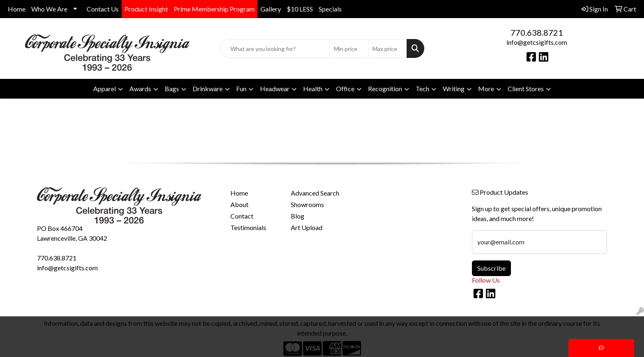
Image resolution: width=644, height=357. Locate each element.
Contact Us (103, 9)
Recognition (385, 89)
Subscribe (491, 268)
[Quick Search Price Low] (349, 48)
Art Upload (307, 227)
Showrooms (307, 204)
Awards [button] (140, 89)
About (239, 204)
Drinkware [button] (208, 89)
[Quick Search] (275, 48)
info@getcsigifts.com (537, 42)
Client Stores (526, 89)
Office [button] (345, 89)
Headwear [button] (275, 89)
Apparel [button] (105, 89)
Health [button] (313, 89)
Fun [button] (241, 89)
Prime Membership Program (214, 9)
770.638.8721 (537, 32)
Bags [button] (172, 89)
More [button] (486, 89)
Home (17, 9)
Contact (242, 216)
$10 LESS (300, 9)
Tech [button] (422, 89)
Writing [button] (454, 89)
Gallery (271, 9)
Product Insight (146, 9)
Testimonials (248, 227)
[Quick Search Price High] (388, 48)
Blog (298, 216)
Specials (330, 9)
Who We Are (49, 9)
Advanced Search (315, 193)
